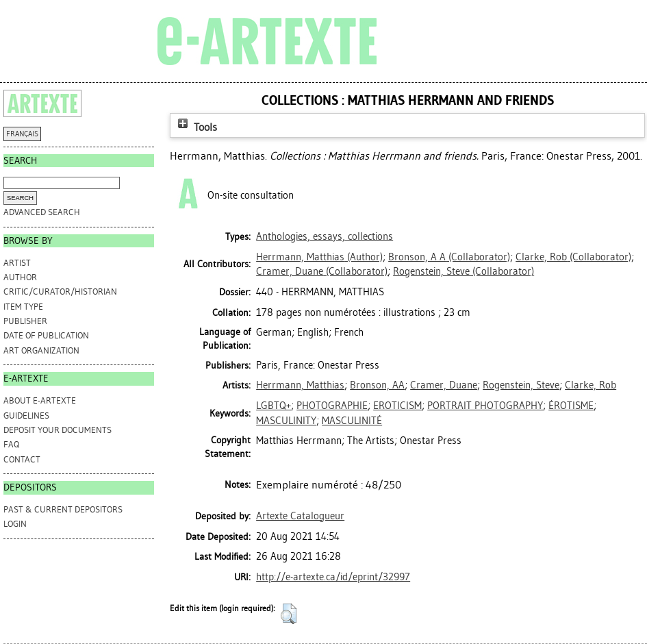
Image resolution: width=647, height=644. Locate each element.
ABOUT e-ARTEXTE (40, 400)
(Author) (319, 257)
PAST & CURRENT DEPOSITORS (63, 509)
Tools (196, 127)
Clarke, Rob (591, 385)
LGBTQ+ (274, 406)
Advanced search (42, 212)
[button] (289, 614)
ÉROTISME (571, 406)
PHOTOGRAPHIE (332, 406)
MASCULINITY (286, 421)
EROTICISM (397, 406)
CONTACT (22, 459)
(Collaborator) (449, 257)
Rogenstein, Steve (521, 385)
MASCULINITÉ (352, 421)
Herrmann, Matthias (300, 385)
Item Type (23, 307)
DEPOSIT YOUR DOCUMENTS (58, 430)
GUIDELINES (26, 416)
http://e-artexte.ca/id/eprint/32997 (333, 577)
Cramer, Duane (444, 385)
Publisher (25, 321)
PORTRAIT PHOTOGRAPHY (485, 406)
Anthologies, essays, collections (325, 236)
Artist (17, 263)
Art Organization (41, 350)
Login (15, 524)
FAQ (11, 444)
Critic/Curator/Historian (60, 292)
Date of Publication (46, 335)
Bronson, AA (377, 385)
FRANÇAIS (22, 134)
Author (20, 277)
